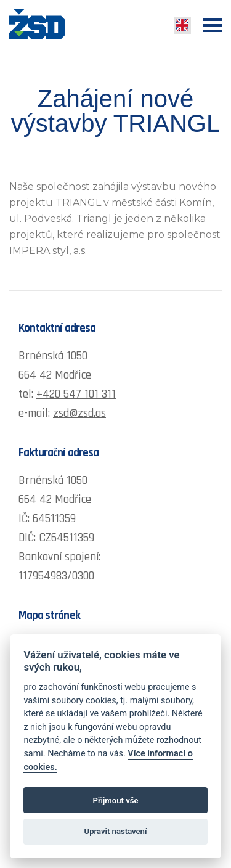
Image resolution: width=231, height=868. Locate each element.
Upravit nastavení (116, 831)
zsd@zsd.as (79, 413)
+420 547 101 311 (76, 394)
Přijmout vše (115, 800)
